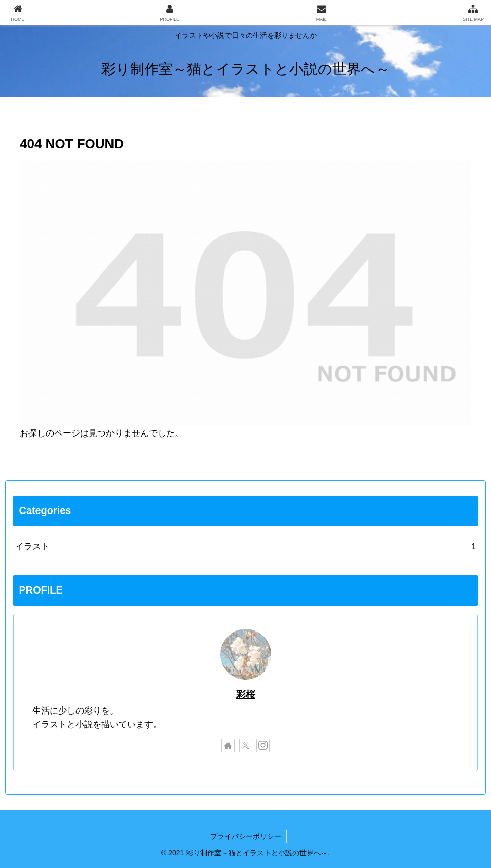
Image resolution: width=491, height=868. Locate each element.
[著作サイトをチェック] (228, 745)
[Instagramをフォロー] (263, 745)
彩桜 (246, 695)
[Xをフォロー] (246, 745)
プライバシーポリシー (246, 836)
